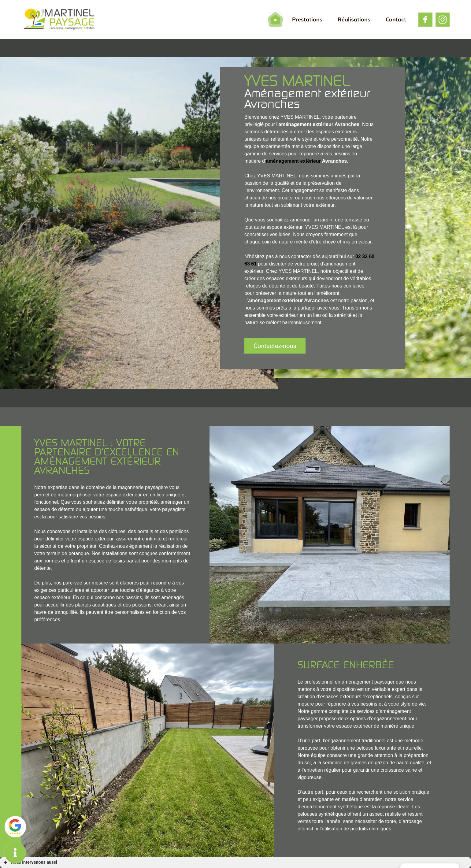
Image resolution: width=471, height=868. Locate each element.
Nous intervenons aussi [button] (30, 862)
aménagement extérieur (293, 161)
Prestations (307, 19)
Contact (396, 19)
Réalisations (354, 19)
